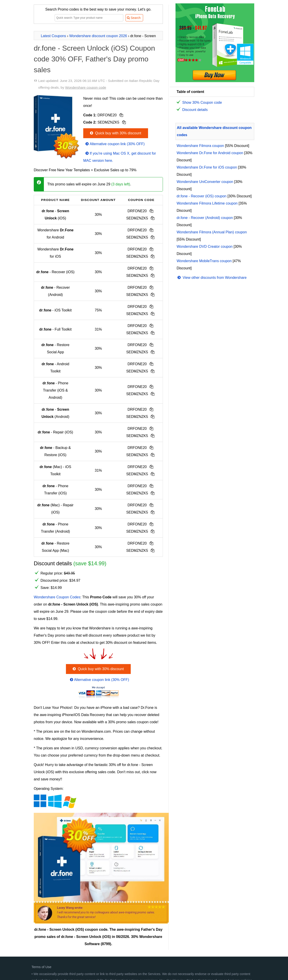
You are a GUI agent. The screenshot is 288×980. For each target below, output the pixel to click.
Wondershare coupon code (86, 87)
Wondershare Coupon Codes (57, 597)
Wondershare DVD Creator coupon (205, 247)
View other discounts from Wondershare (212, 278)
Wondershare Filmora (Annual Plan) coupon (212, 232)
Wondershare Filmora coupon (200, 146)
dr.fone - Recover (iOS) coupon (201, 196)
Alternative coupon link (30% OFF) (115, 144)
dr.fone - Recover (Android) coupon (205, 218)
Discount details (195, 110)
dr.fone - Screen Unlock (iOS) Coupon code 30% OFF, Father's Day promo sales (94, 59)
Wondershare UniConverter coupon (205, 182)
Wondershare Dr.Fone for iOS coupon (207, 167)
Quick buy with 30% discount (115, 133)
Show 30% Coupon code (202, 103)
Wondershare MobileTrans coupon (204, 261)
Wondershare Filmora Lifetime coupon (207, 203)
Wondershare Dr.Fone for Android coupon (210, 153)
